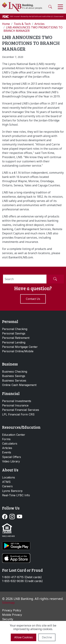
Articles (7, 448)
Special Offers (12, 457)
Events (7, 452)
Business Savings (14, 376)
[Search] (25, 279)
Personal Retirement (16, 338)
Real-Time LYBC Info (16, 495)
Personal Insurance (15, 405)
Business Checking (15, 372)
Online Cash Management (19, 385)
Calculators (10, 444)
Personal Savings (14, 333)
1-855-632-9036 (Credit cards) (22, 581)
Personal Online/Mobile (18, 351)
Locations (9, 477)
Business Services (14, 381)
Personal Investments (17, 401)
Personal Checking (15, 329)
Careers (7, 486)
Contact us (33, 299)
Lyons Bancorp (12, 491)
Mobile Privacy (12, 615)
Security (8, 619)
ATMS (6, 482)
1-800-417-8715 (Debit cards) (22, 577)
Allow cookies (23, 637)
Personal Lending (14, 342)
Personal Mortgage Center (20, 347)
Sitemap (8, 603)
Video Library (11, 461)
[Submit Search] (55, 279)
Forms (6, 439)
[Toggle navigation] (60, 7)
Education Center (14, 435)
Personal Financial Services (21, 410)
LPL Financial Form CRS (18, 414)
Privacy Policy (12, 610)
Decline (47, 637)
